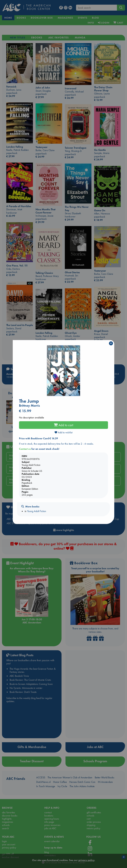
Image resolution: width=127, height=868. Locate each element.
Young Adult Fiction (37, 511)
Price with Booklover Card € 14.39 (38, 438)
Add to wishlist (63, 432)
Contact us (25, 449)
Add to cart (63, 425)
